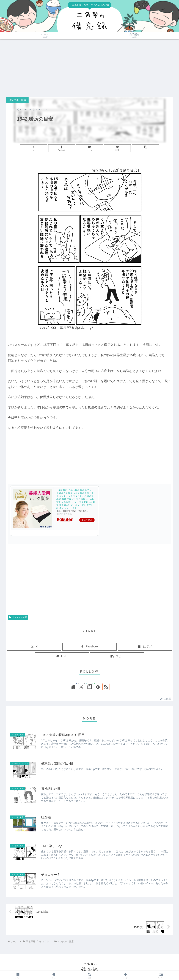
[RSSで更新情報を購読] (106, 687)
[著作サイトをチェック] (73, 687)
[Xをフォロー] (81, 687)
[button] (145, 148)
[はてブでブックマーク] (89, 148)
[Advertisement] (89, 68)
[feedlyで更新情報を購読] (98, 687)
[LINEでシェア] (117, 148)
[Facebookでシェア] (62, 148)
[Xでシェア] (34, 148)
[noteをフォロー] (90, 687)
